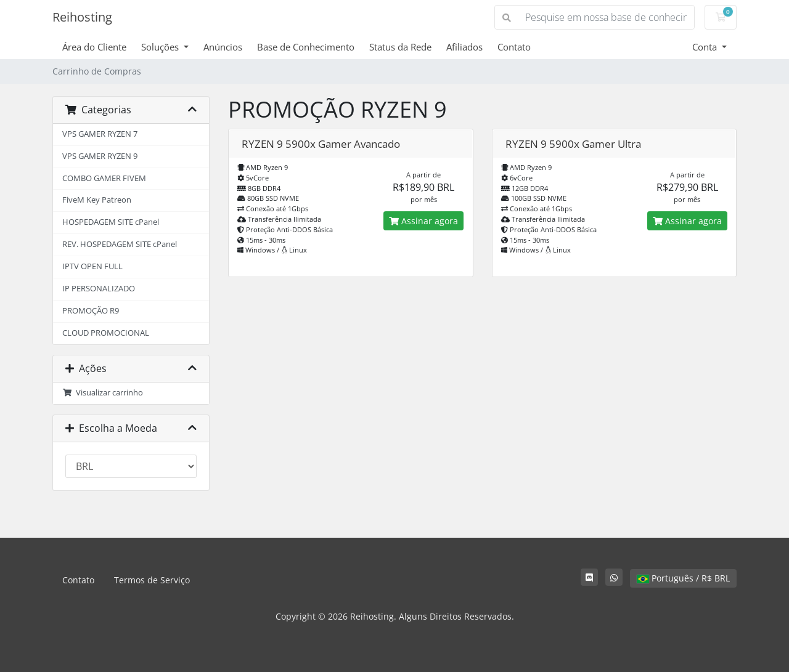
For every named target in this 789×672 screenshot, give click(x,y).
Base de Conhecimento (306, 47)
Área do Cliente (94, 47)
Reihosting (82, 17)
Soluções (161, 47)
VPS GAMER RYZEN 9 (100, 156)
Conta (706, 47)
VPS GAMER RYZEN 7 (100, 134)
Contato (514, 47)
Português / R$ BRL (683, 578)
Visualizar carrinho (103, 393)
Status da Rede (400, 47)
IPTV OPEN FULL (92, 266)
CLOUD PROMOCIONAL (106, 333)
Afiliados (464, 47)
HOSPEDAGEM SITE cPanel (111, 222)
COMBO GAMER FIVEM (104, 178)
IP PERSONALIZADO (99, 289)
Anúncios (223, 47)
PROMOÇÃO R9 (91, 311)
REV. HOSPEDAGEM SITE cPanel (120, 244)
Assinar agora (423, 221)
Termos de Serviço (152, 580)
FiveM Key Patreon (97, 200)
